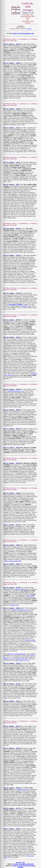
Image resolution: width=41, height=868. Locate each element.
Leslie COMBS (30, 596)
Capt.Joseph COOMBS (15, 304)
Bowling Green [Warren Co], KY (21, 610)
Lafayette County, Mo (21, 589)
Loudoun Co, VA (26, 306)
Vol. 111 (27, 660)
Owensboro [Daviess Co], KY (16, 391)
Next (24, 862)
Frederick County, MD (21, 659)
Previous (19, 862)
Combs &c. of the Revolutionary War (23, 33)
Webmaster (29, 29)
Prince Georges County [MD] (13, 561)
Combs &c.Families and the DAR (24, 864)
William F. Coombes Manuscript (17, 654)
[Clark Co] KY (15, 605)
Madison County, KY (24, 789)
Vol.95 (21, 660)
